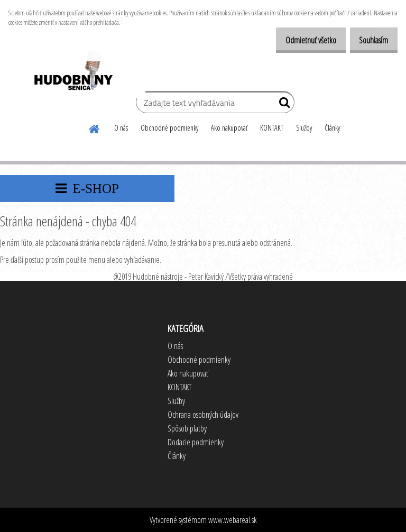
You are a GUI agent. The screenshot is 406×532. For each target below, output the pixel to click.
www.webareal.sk (233, 520)
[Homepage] (95, 127)
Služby (304, 128)
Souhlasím (370, 40)
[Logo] (73, 72)
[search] (282, 105)
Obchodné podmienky (169, 128)
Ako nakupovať (229, 128)
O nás (121, 128)
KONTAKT (272, 128)
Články (332, 128)
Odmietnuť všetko (299, 40)
